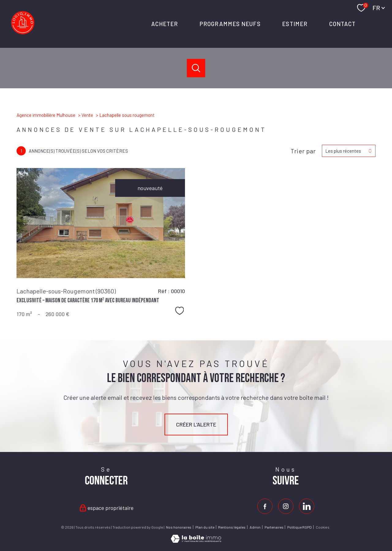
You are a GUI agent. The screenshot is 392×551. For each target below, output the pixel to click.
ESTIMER (295, 24)
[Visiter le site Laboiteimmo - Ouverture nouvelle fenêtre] (196, 541)
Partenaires (274, 527)
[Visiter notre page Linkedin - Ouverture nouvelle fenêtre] (307, 506)
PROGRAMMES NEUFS (230, 24)
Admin (255, 527)
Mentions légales (232, 527)
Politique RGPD (300, 527)
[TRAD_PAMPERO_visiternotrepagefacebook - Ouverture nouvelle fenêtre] (265, 506)
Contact (342, 24)
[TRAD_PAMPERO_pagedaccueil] (23, 32)
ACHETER (164, 24)
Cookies (323, 527)
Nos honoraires (179, 527)
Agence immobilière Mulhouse (46, 115)
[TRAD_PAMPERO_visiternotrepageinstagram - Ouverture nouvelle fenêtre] (286, 506)
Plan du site (205, 527)
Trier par (303, 151)
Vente (87, 115)
